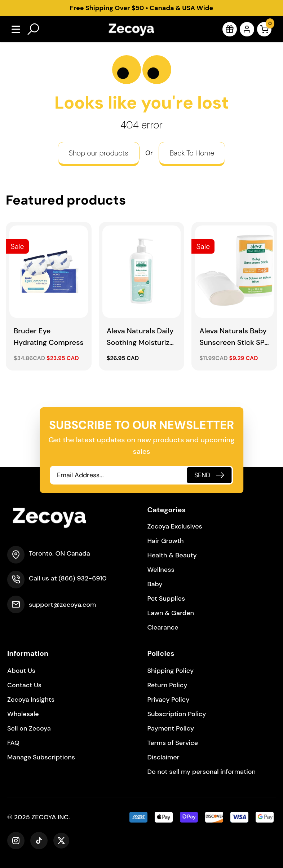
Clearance (163, 627)
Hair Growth (166, 541)
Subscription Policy (177, 714)
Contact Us (24, 685)
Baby (155, 584)
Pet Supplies (166, 599)
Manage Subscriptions (41, 757)
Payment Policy (171, 728)
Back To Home (192, 153)
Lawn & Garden (171, 613)
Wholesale (23, 714)
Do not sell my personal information (202, 772)
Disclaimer (163, 757)
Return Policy (167, 685)
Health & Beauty (172, 555)
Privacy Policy (169, 700)
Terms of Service (173, 743)
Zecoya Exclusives (175, 526)
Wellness (161, 570)
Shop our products (99, 153)
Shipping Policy (171, 671)
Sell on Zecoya (29, 728)
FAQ (13, 743)
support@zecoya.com (62, 605)
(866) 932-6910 (82, 578)
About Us (21, 671)
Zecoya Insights (31, 700)
